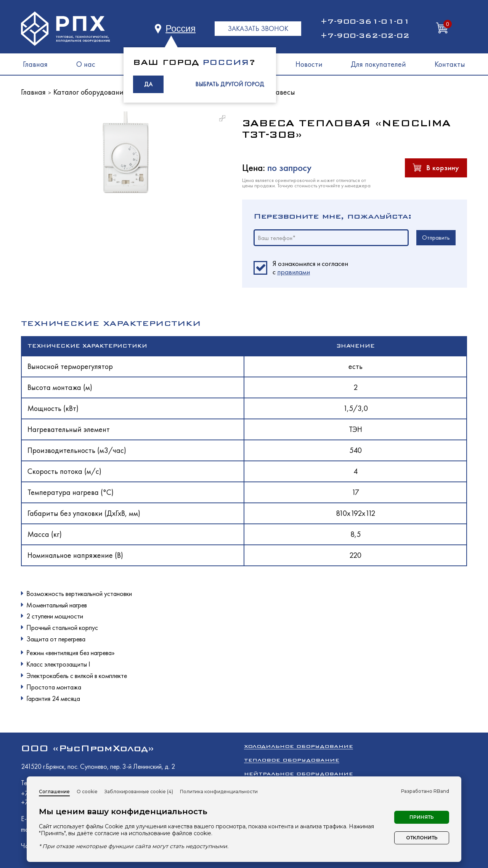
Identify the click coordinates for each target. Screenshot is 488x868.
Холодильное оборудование (299, 746)
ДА (148, 84)
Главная (35, 64)
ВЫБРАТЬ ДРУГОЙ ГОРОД (230, 84)
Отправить (436, 238)
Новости (309, 64)
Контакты (450, 64)
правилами (294, 272)
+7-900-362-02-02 (365, 35)
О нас (86, 64)
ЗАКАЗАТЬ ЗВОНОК (258, 28)
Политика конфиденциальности (219, 792)
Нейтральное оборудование (299, 774)
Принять (422, 817)
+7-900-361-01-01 (365, 21)
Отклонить (422, 838)
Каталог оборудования (90, 92)
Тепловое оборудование (292, 760)
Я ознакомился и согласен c (310, 268)
